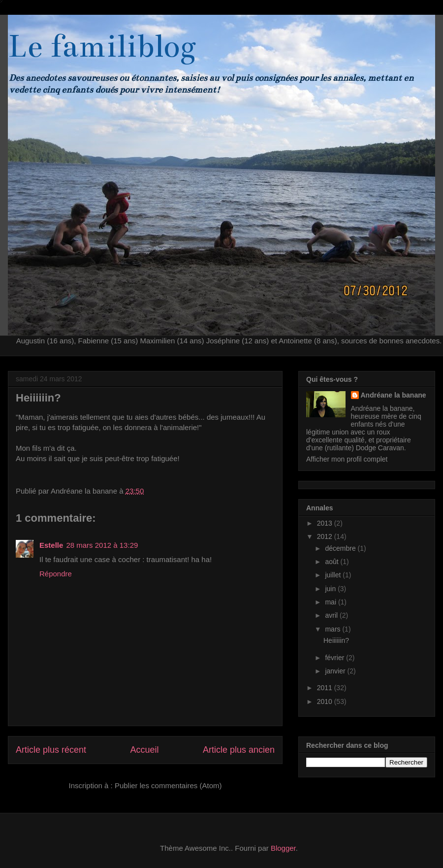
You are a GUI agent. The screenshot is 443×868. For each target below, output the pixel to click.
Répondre (56, 574)
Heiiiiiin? (336, 640)
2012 (326, 536)
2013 (326, 523)
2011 (326, 688)
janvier (336, 671)
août (332, 562)
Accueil (144, 750)
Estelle (51, 545)
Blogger (283, 848)
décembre (341, 548)
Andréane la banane (394, 395)
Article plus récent (51, 750)
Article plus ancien (239, 750)
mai (331, 602)
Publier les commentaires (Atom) (168, 785)
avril (332, 615)
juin (331, 589)
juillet (334, 575)
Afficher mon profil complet (347, 459)
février (335, 658)
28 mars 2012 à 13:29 (102, 545)
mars (333, 629)
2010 (326, 701)
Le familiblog (102, 46)
